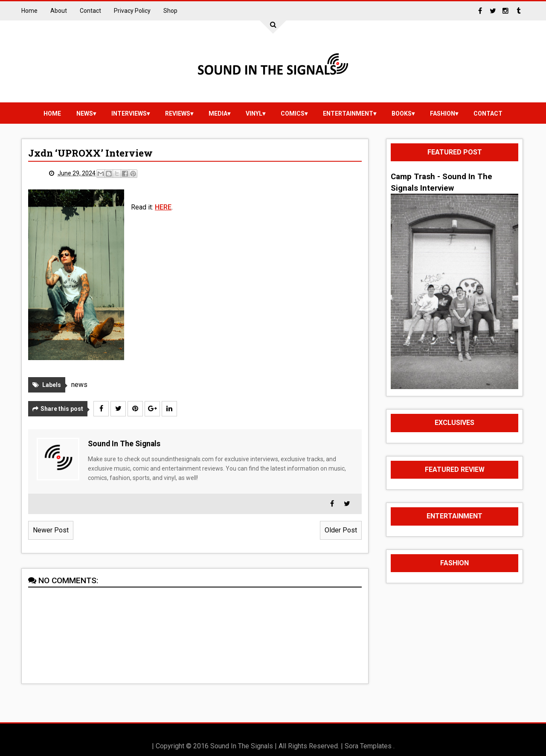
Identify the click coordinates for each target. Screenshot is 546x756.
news (85, 113)
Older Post (341, 530)
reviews (178, 113)
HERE (163, 207)
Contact (90, 11)
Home (29, 11)
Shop (170, 11)
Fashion (443, 113)
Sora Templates (368, 746)
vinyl (254, 113)
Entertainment (348, 113)
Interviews (129, 113)
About (59, 11)
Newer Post (51, 530)
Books (402, 113)
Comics (293, 113)
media (218, 113)
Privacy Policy (132, 11)
